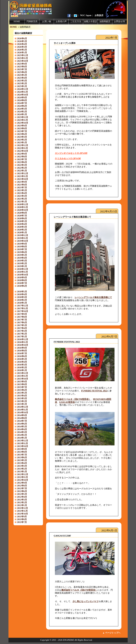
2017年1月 (22, 337)
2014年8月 (22, 418)
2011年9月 (22, 517)
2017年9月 (22, 314)
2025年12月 (23, 55)
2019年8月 (22, 247)
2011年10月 (23, 514)
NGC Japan (86, 15)
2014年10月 (23, 413)
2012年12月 (23, 474)
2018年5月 (22, 292)
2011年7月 (22, 522)
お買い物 (47, 21)
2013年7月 (22, 455)
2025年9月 (22, 64)
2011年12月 (23, 508)
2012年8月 (22, 486)
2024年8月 (22, 100)
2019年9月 (22, 244)
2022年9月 (22, 154)
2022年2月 (22, 168)
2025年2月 (22, 84)
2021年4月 (22, 193)
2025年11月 (23, 58)
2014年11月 (23, 410)
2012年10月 (23, 480)
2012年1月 (22, 505)
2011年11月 (22, 511)
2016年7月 (22, 353)
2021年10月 (23, 179)
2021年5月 (22, 190)
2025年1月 (22, 86)
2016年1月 (22, 370)
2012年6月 (22, 491)
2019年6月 (22, 252)
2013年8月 (22, 452)
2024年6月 (22, 106)
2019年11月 (23, 238)
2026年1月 (22, 53)
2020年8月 (22, 213)
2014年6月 (22, 424)
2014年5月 (22, 427)
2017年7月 (22, 320)
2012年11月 (23, 477)
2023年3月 (22, 137)
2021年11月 (23, 176)
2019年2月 (22, 263)
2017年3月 (22, 331)
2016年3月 (22, 365)
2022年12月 (23, 145)
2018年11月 (23, 272)
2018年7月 (22, 283)
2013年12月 (23, 441)
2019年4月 (22, 258)
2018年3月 (22, 297)
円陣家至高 (32, 21)
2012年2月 (22, 503)
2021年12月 (23, 173)
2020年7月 (22, 216)
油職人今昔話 (90, 21)
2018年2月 (22, 300)
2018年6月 (22, 286)
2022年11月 (23, 148)
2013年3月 (22, 466)
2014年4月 (22, 429)
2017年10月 (23, 311)
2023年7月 (22, 131)
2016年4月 (22, 362)
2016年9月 (22, 348)
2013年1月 (22, 472)
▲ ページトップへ (111, 633)
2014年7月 (22, 421)
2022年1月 (22, 171)
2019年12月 (23, 235)
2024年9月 (22, 98)
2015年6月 (22, 390)
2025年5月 (22, 75)
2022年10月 (23, 151)
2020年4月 (22, 224)
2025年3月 (22, 81)
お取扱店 (99, 15)
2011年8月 (22, 519)
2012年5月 (22, 494)
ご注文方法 (76, 21)
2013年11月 (23, 443)
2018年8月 (22, 280)
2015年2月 (22, 401)
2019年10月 (23, 241)
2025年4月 (22, 78)
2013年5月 (22, 460)
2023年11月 (23, 120)
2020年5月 (22, 221)
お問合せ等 (120, 21)
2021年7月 (22, 188)
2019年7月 (22, 249)
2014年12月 (23, 407)
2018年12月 (23, 269)
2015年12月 (23, 373)
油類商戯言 (105, 21)
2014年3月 (22, 432)
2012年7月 (22, 488)
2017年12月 (23, 306)
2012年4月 (22, 497)
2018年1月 (22, 303)
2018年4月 (22, 294)
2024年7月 (22, 103)
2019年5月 (22, 255)
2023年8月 (22, 129)
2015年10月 (23, 379)
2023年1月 (22, 143)
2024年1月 (22, 114)
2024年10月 (23, 95)
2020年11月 (23, 207)
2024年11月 (23, 92)
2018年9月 (22, 278)
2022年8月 (22, 157)
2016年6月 (22, 356)
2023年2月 (22, 140)
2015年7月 (22, 387)
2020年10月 (23, 210)
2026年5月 (22, 41)
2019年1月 (22, 266)
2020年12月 (23, 204)
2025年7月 (22, 69)
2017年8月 (22, 317)
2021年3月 (22, 196)
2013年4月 (22, 463)
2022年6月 (22, 162)
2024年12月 (23, 89)
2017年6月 (22, 323)
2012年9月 (22, 483)
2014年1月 (22, 438)
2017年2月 (22, 334)
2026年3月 (22, 47)
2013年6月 (22, 458)
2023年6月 (22, 134)
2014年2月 (22, 435)
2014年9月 (22, 415)
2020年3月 (22, 227)
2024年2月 (22, 112)
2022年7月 (22, 159)
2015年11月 (23, 376)
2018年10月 (23, 275)
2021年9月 (22, 182)
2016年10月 (23, 345)
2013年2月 (22, 469)
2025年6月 (22, 72)
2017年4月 (22, 328)
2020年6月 (22, 218)
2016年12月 (23, 339)
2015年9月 (22, 382)
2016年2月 (22, 368)
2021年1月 (22, 202)
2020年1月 (22, 233)
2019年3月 (22, 261)
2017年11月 (23, 308)
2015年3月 (22, 398)
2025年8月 (22, 67)
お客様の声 (61, 21)
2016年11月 (23, 342)
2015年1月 (22, 404)
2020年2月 (22, 230)
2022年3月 (22, 165)
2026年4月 (22, 44)
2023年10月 (23, 123)
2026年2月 (22, 50)
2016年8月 (22, 351)
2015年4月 (22, 396)
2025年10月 (23, 61)
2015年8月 (22, 384)
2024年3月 (22, 109)
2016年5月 (22, 359)
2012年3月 (22, 500)
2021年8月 (22, 185)
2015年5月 (22, 393)
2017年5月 (22, 325)
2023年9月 (22, 126)
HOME (17, 21)
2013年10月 (23, 446)
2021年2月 (22, 199)
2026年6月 (22, 39)
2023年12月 (23, 117)
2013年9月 (22, 449)
